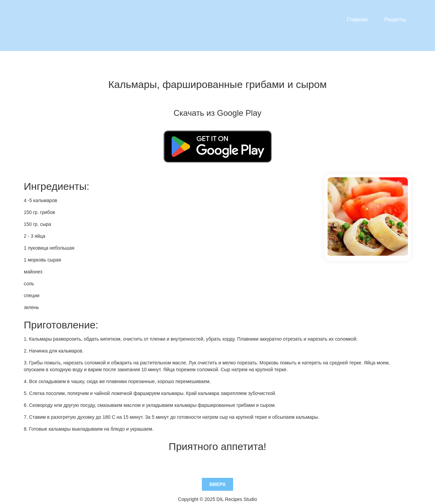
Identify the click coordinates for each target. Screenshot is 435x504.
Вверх (217, 470)
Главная (357, 20)
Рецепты (395, 20)
